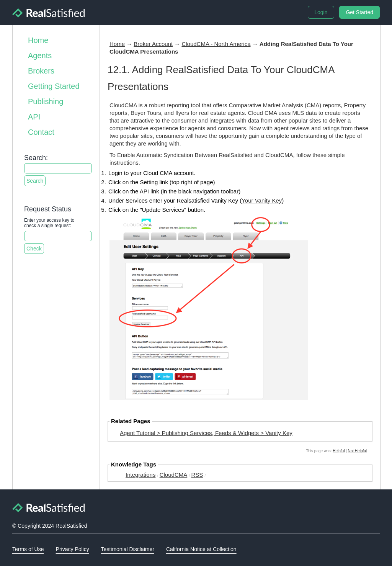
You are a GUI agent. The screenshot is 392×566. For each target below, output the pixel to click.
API (34, 117)
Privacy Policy (73, 549)
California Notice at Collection (201, 549)
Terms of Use (28, 549)
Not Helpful (357, 451)
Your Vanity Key (262, 200)
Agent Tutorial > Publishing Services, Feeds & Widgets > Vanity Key (206, 433)
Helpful (339, 451)
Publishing (46, 101)
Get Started (359, 12)
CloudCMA (174, 475)
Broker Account (153, 44)
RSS (197, 475)
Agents (40, 56)
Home (38, 40)
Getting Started (54, 86)
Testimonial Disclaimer (128, 549)
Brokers (41, 71)
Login (321, 12)
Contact (41, 132)
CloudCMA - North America (216, 44)
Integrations (140, 475)
